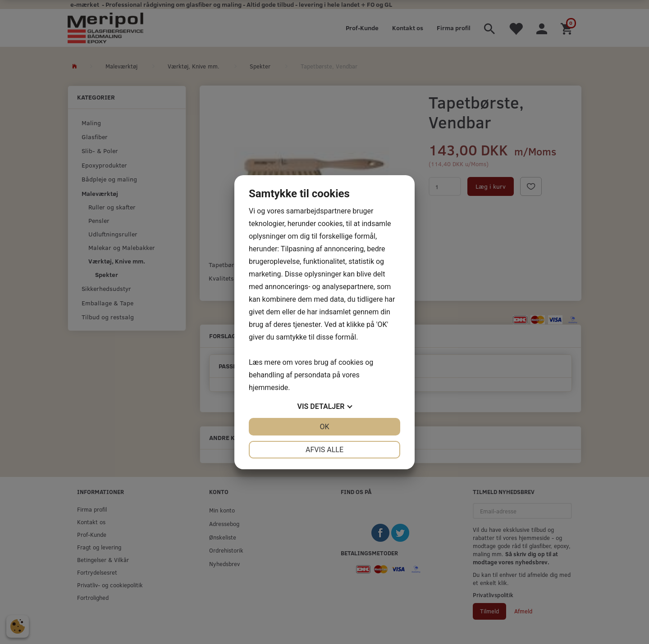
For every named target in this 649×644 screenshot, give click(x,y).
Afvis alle (324, 450)
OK (324, 427)
